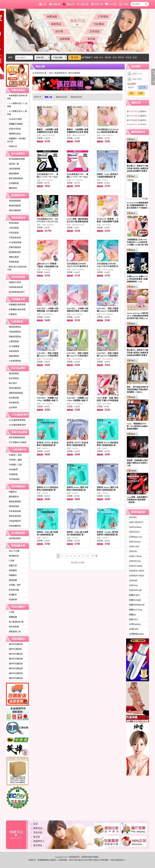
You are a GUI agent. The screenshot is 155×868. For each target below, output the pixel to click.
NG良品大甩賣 (14, 119)
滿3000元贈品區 (15, 659)
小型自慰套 (13, 228)
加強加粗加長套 (15, 287)
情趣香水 (12, 492)
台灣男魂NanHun (135, 634)
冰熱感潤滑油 (14, 332)
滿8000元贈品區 (15, 678)
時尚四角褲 (13, 627)
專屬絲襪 (12, 617)
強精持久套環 (14, 282)
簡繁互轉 (97, 4)
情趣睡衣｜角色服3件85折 (17, 140)
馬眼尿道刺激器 (15, 393)
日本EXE (132, 551)
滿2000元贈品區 (15, 654)
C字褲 (11, 561)
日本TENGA (133, 532)
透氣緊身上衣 (14, 632)
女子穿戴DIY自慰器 (17, 442)
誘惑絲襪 (12, 580)
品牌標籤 (65, 39)
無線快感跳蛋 (14, 206)
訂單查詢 (103, 17)
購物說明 (69, 4)
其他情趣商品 (14, 526)
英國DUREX (134, 595)
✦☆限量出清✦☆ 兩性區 (17, 113)
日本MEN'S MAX (136, 576)
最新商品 (56, 24)
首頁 (43, 4)
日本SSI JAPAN (135, 566)
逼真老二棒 (13, 164)
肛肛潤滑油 (13, 378)
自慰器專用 (13, 351)
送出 (132, 93)
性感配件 (12, 595)
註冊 (141, 93)
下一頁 (95, 556)
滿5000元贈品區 (15, 668)
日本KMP (132, 581)
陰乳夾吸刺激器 (15, 178)
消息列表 (38, 832)
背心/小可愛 (13, 551)
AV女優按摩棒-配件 (17, 425)
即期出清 (12, 146)
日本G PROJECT (135, 522)
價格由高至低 (76, 97)
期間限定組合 (14, 134)
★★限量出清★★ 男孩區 (17, 97)
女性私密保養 (14, 511)
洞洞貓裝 (12, 570)
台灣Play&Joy (134, 624)
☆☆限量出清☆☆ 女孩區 (17, 105)
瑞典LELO (133, 619)
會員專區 (38, 845)
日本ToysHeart (134, 527)
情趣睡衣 (12, 575)
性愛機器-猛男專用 (16, 305)
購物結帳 (55, 4)
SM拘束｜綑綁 (14, 460)
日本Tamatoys (134, 542)
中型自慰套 (13, 233)
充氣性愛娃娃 (14, 247)
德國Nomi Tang (135, 610)
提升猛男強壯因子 (16, 292)
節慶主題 (12, 566)
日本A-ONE (133, 547)
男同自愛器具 (14, 388)
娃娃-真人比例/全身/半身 (17, 268)
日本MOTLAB (134, 590)
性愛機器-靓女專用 (16, 309)
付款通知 (99, 24)
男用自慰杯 (13, 223)
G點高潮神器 (14, 169)
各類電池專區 (14, 538)
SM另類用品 (13, 479)
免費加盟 (83, 4)
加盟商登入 (39, 841)
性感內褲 (12, 600)
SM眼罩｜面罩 (14, 455)
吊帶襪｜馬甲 (14, 585)
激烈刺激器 (13, 373)
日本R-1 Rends (134, 556)
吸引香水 (12, 383)
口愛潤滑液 (13, 341)
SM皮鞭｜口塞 (14, 465)
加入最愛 (111, 4)
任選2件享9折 (14, 129)
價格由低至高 (61, 97)
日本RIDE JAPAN (136, 571)
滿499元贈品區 (15, 649)
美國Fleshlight (134, 600)
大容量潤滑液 (14, 361)
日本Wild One (134, 561)
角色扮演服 (13, 590)
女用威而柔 (13, 183)
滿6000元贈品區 (15, 673)
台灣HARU (133, 629)
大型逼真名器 (14, 238)
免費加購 (52, 17)
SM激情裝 (12, 474)
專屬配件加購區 (15, 124)
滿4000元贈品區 (15, 664)
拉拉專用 (12, 407)
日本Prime (132, 585)
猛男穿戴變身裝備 (16, 438)
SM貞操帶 (12, 470)
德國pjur (132, 615)
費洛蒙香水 (13, 497)
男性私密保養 (14, 516)
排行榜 (59, 31)
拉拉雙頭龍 (13, 398)
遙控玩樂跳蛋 (14, 210)
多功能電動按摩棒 (16, 159)
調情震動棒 (13, 174)
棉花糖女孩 (13, 556)
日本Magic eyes (135, 537)
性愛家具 (12, 314)
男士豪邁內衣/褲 (15, 622)
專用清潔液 (13, 506)
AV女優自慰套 (14, 242)
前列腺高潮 (13, 403)
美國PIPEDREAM (136, 605)
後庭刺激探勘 (14, 502)
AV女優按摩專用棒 (16, 420)
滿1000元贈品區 (15, 644)
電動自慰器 (13, 257)
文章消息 (95, 31)
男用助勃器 (13, 262)
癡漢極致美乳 (14, 252)
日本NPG (132, 517)
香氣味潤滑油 (14, 337)
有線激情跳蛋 (14, 201)
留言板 (92, 39)
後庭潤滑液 (13, 356)
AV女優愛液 (13, 346)
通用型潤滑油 (14, 327)
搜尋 (75, 57)
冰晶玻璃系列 (14, 521)
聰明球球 (12, 188)
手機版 (124, 4)
